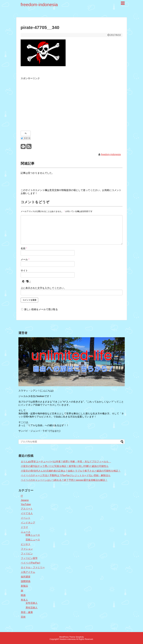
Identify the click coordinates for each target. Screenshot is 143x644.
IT (22, 496)
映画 (23, 595)
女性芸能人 (32, 603)
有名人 (24, 600)
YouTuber (26, 504)
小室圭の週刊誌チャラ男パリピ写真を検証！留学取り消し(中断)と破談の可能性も (65, 466)
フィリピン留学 (29, 558)
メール (25, 259)
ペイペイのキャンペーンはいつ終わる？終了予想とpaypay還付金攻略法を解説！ (64, 480)
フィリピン (27, 554)
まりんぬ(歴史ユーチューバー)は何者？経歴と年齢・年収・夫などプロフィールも (66, 461)
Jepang (25, 500)
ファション (27, 549)
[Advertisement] (46, 104)
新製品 (24, 586)
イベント (26, 518)
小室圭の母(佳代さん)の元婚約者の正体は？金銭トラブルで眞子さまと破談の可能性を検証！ (71, 471)
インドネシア (28, 523)
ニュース (26, 532)
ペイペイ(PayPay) (31, 563)
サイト (24, 271)
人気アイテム (28, 572)
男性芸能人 (32, 608)
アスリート (27, 509)
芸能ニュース (33, 540)
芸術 (23, 617)
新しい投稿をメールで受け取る (41, 309)
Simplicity (80, 637)
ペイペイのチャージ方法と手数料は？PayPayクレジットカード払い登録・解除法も (66, 475)
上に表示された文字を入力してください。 (43, 288)
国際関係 (26, 581)
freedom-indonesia (39, 5)
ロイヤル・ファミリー (33, 567)
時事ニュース (33, 535)
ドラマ (24, 527)
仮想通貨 (26, 577)
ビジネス (26, 544)
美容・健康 (27, 612)
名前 (24, 248)
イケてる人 (27, 513)
